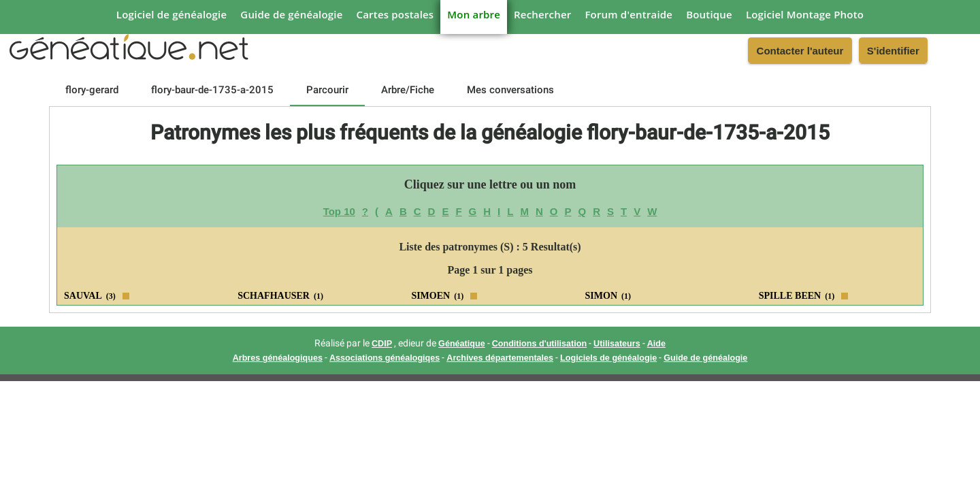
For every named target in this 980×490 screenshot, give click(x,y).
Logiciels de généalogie (608, 358)
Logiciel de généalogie (171, 14)
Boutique (709, 14)
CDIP (382, 344)
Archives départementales (500, 358)
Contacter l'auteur (800, 51)
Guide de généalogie (291, 14)
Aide (656, 344)
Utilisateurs (617, 344)
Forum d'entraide (628, 14)
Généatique (462, 344)
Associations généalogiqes (385, 358)
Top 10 (339, 211)
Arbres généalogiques (278, 358)
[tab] (92, 90)
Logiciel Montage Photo (805, 14)
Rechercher (542, 14)
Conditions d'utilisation (539, 344)
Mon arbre (474, 14)
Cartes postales (395, 14)
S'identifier (893, 51)
